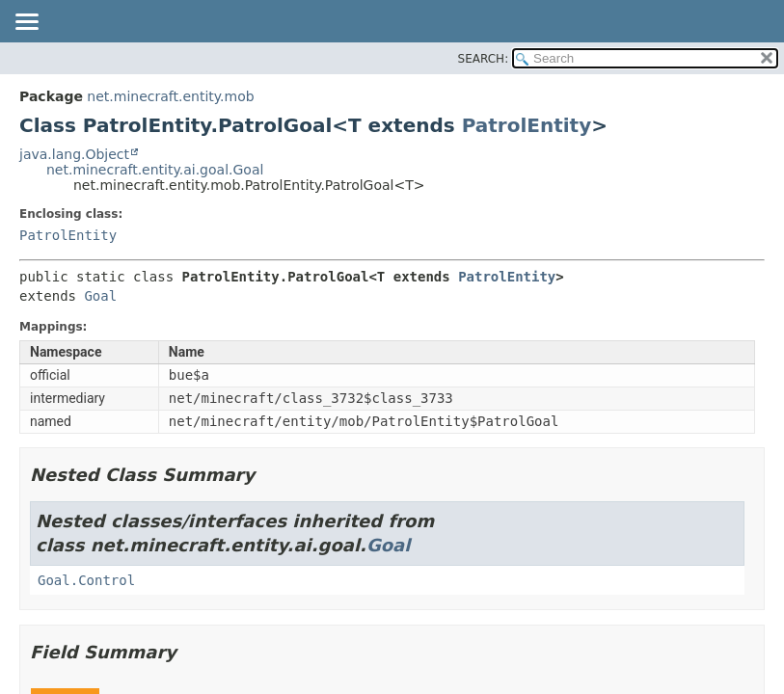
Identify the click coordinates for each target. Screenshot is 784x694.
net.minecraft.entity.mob (170, 96)
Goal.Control (86, 580)
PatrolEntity (527, 125)
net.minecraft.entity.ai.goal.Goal (155, 170)
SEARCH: (484, 59)
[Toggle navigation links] (26, 23)
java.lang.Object (74, 154)
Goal (100, 296)
